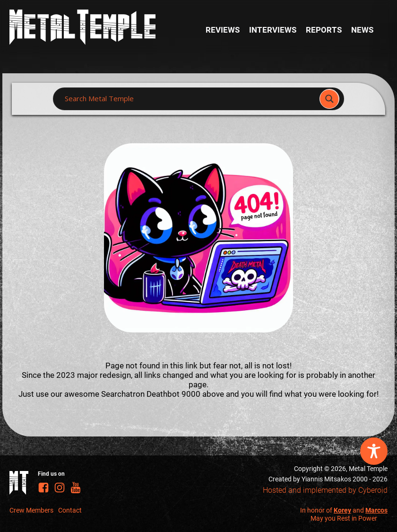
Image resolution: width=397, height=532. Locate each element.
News (362, 30)
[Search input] (189, 99)
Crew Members (31, 510)
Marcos (376, 510)
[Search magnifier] (329, 99)
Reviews (223, 30)
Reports (324, 30)
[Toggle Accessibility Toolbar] (374, 451)
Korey (342, 510)
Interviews (273, 30)
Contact (70, 510)
